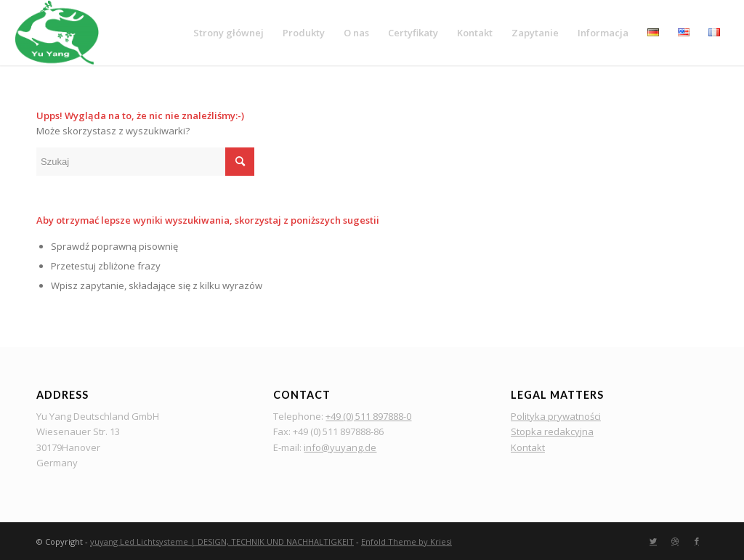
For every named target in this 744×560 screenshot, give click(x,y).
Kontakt (528, 447)
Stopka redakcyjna (552, 431)
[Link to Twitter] (653, 541)
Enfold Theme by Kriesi (407, 541)
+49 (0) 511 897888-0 (368, 416)
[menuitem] (229, 33)
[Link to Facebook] (697, 541)
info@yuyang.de (340, 447)
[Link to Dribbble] (675, 541)
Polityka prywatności (556, 416)
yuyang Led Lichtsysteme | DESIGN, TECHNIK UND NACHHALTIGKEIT (222, 541)
